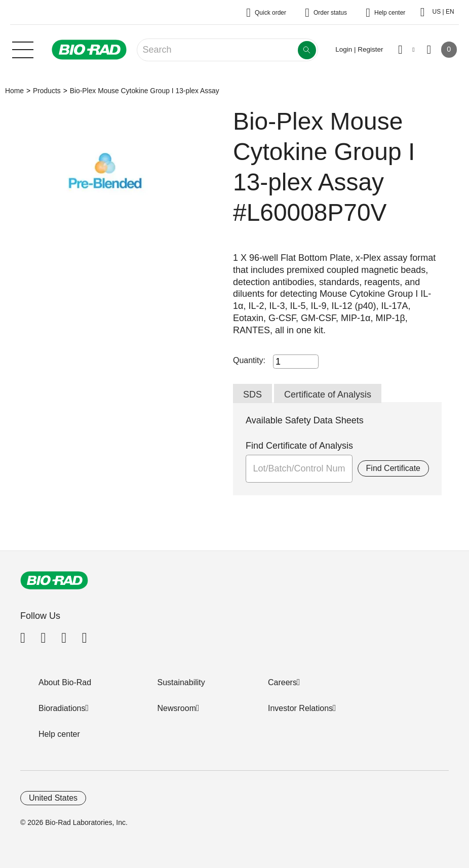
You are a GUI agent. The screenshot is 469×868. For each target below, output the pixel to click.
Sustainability (181, 682)
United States (53, 798)
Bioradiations (62, 708)
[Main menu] (23, 49)
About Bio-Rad (65, 682)
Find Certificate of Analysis (299, 446)
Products (47, 91)
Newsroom (177, 708)
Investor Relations (300, 708)
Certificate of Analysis (328, 394)
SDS (252, 394)
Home (14, 91)
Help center (59, 734)
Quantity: (249, 360)
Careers (282, 682)
